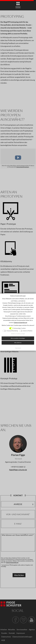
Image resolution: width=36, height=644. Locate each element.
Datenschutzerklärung (20, 322)
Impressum (18, 348)
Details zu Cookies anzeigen (18, 334)
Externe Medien (28, 331)
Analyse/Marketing (12, 331)
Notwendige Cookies (19, 328)
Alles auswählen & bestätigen (18, 338)
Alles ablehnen (18, 343)
